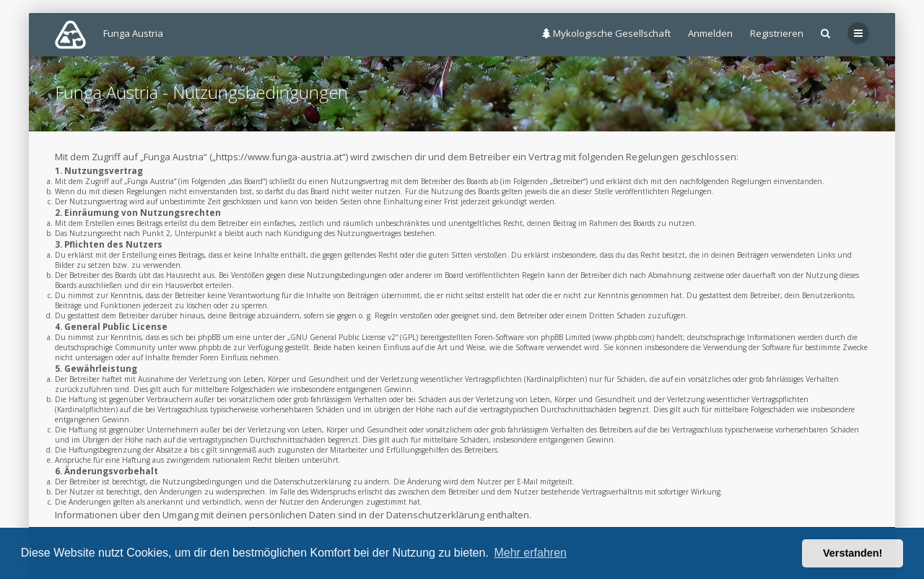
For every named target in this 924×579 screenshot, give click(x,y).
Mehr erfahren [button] (530, 553)
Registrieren (777, 33)
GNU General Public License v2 (343, 337)
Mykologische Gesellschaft (606, 33)
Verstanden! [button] (853, 553)
